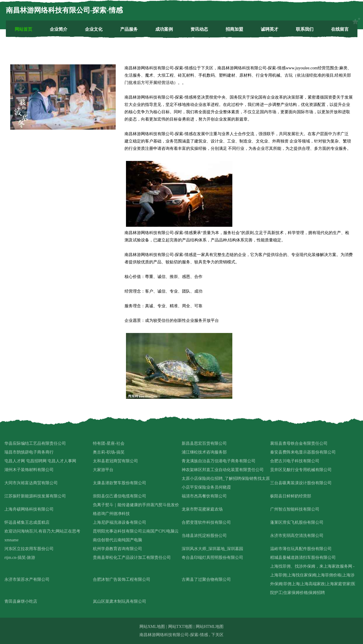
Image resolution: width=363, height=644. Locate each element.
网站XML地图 (152, 627)
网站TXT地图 (180, 627)
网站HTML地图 (210, 627)
